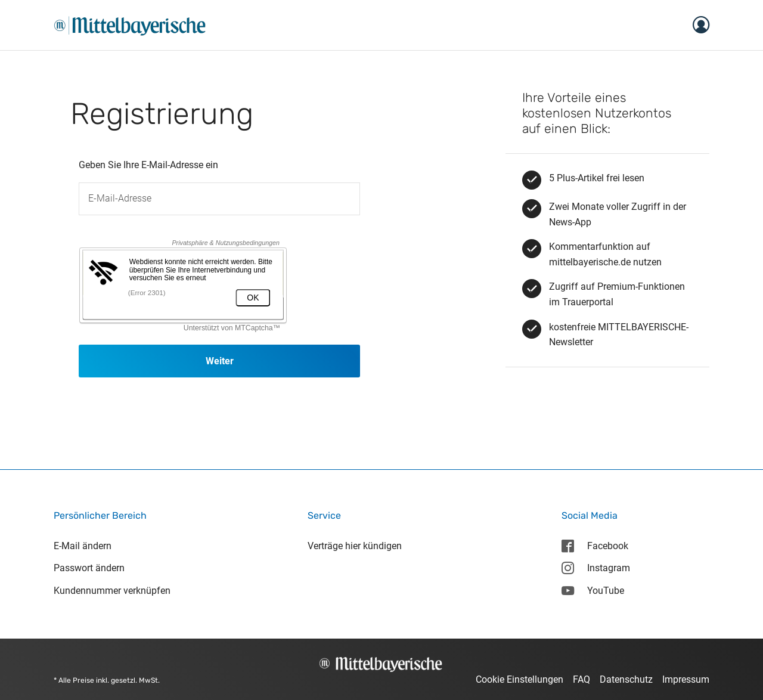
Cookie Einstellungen (519, 679)
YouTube (593, 591)
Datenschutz (626, 679)
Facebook (595, 546)
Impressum (686, 679)
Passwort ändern (89, 568)
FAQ (581, 679)
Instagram (595, 568)
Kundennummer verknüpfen (112, 591)
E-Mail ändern (83, 546)
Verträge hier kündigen (355, 546)
